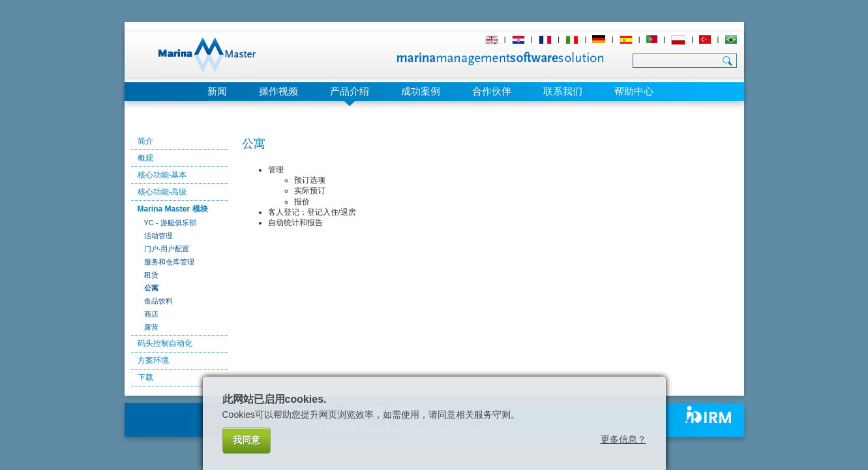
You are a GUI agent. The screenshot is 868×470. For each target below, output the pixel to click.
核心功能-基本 (162, 175)
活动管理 (158, 236)
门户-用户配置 (167, 249)
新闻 (217, 91)
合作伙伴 (492, 91)
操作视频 (278, 91)
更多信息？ (623, 439)
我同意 (247, 440)
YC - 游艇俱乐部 (170, 223)
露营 (151, 327)
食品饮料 (158, 301)
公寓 (151, 288)
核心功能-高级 (162, 192)
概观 (145, 158)
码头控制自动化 (165, 343)
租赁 (151, 275)
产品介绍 (350, 91)
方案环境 (153, 360)
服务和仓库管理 (169, 262)
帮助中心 (634, 91)
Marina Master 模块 (173, 209)
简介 (145, 141)
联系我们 (563, 91)
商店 (151, 314)
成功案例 (421, 91)
